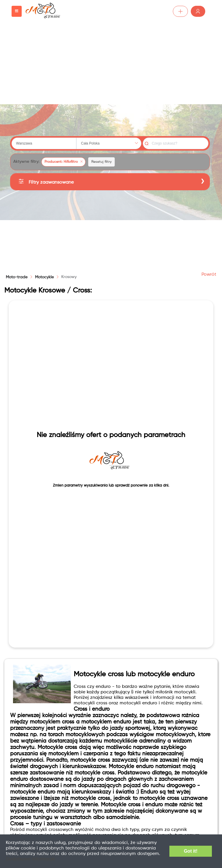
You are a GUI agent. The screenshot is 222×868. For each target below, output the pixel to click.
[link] (44, 277)
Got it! (191, 851)
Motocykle (44, 277)
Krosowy (69, 277)
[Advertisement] (111, 64)
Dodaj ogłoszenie (180, 11)
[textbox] (44, 143)
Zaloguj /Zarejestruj (198, 11)
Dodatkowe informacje (30, 859)
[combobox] (44, 143)
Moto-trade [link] (17, 277)
